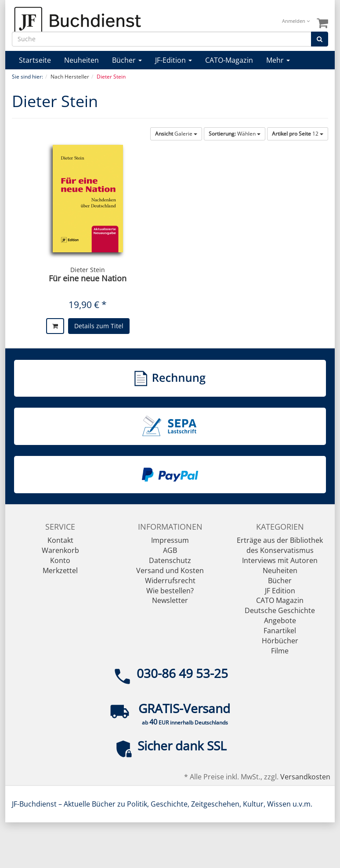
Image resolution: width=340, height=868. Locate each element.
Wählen (235, 134)
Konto (60, 560)
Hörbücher (280, 641)
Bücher (127, 60)
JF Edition (280, 591)
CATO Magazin (280, 600)
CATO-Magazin (229, 60)
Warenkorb (60, 550)
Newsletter (170, 600)
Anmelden (296, 21)
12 (298, 134)
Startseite (35, 60)
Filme (280, 651)
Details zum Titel (99, 326)
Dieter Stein (88, 270)
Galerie (176, 134)
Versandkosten (305, 777)
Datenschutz (170, 560)
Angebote (280, 621)
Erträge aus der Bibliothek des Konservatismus (280, 545)
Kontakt (60, 540)
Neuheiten (81, 60)
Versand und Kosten (170, 570)
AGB (170, 550)
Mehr (278, 60)
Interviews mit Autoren (280, 560)
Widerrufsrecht (170, 581)
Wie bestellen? (170, 591)
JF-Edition (174, 60)
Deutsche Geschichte (280, 610)
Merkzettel (60, 570)
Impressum (170, 540)
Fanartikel (280, 631)
